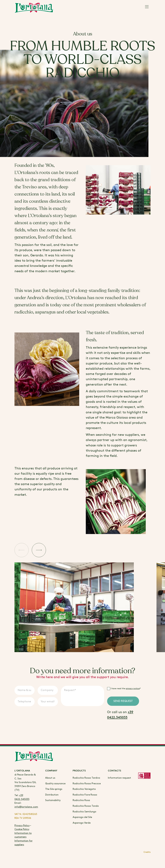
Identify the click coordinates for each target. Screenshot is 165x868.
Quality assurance (55, 784)
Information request (119, 778)
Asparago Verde (82, 823)
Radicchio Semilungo (84, 812)
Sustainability (53, 800)
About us (50, 778)
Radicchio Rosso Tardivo (86, 778)
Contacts (115, 771)
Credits (147, 852)
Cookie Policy (22, 829)
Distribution (52, 795)
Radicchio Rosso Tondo (86, 806)
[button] (23, 551)
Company (51, 771)
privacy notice (133, 689)
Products (79, 771)
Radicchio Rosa (81, 800)
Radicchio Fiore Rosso (85, 795)
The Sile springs (54, 789)
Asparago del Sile (82, 817)
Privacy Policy (22, 826)
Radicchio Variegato (84, 789)
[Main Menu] (147, 8)
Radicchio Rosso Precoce (87, 784)
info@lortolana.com (26, 807)
